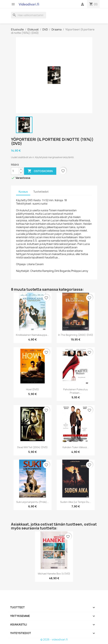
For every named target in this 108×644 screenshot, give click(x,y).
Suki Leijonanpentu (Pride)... (33, 502)
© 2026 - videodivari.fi (54, 640)
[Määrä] (15, 171)
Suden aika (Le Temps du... (76, 502)
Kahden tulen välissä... (76, 447)
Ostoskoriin (40, 171)
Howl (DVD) (32, 389)
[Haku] (29, 15)
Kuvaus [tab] (23, 192)
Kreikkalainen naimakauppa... (32, 335)
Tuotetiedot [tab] (41, 192)
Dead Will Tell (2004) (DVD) (32, 447)
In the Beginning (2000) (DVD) (76, 335)
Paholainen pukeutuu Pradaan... (76, 391)
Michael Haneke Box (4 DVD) (54, 574)
